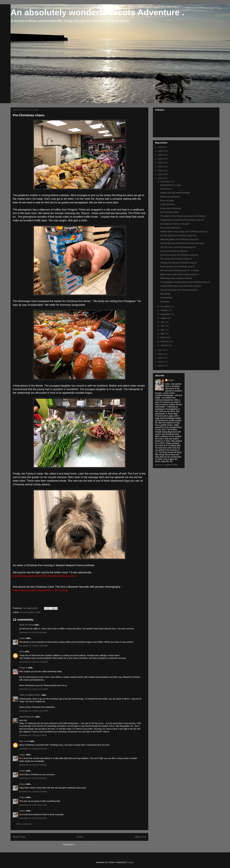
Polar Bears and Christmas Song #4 (176, 278)
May (163, 330)
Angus (22, 638)
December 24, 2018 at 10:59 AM (33, 662)
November (165, 306)
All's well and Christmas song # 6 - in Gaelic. (180, 270)
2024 (161, 155)
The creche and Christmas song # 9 (176, 259)
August (164, 318)
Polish (38, 612)
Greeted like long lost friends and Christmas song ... (183, 243)
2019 (161, 174)
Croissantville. (166, 298)
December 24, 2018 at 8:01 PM (33, 749)
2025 (161, 151)
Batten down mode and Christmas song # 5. (179, 274)
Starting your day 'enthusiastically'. (175, 193)
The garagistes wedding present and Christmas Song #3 (185, 282)
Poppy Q (23, 668)
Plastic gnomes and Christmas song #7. (178, 267)
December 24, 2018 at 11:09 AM (33, 689)
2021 (161, 167)
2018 (161, 178)
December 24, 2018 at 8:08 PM (33, 765)
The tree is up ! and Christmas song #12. (178, 247)
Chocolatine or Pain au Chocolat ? (175, 224)
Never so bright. (167, 201)
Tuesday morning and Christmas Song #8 (178, 263)
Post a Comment (24, 824)
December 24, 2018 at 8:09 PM (33, 778)
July (163, 322)
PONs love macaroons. (170, 197)
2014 (161, 362)
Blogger (130, 862)
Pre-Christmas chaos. (170, 212)
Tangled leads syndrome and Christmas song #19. (182, 220)
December (165, 182)
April (163, 334)
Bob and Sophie (27, 612)
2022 (161, 163)
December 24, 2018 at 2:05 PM (33, 735)
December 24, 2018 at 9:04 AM (33, 632)
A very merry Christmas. (171, 208)
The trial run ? (166, 189)
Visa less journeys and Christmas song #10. (179, 255)
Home (80, 837)
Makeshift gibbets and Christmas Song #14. (179, 239)
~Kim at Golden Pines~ (30, 695)
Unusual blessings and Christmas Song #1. (179, 290)
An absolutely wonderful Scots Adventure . (97, 12)
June (163, 326)
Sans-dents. (165, 294)
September (166, 314)
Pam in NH (24, 741)
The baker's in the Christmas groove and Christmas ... (184, 216)
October (164, 310)
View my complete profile (166, 465)
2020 (161, 170)
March (164, 337)
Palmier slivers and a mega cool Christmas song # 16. (184, 232)
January (164, 345)
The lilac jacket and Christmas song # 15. (178, 236)
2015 (161, 358)
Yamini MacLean (27, 717)
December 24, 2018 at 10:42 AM (33, 646)
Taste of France (26, 625)
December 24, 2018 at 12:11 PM (33, 711)
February (165, 341)
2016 (161, 354)
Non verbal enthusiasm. (171, 228)
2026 (161, 147)
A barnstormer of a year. (171, 185)
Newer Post (19, 837)
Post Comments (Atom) (85, 845)
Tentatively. (165, 302)
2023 (161, 159)
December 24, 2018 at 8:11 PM (33, 805)
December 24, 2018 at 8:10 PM (33, 792)
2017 (161, 350)
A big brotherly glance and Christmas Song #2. (181, 286)
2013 (161, 366)
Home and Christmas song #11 (174, 251)
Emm (22, 652)
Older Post (140, 837)
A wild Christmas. (168, 204)
